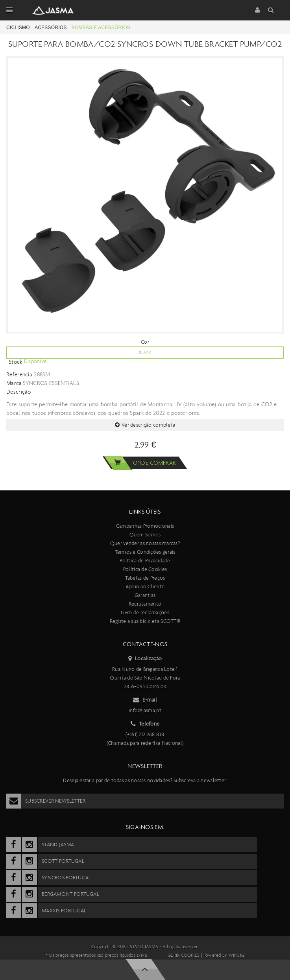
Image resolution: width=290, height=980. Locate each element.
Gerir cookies (184, 955)
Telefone (145, 724)
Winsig (236, 955)
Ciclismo (18, 28)
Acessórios (51, 28)
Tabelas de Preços (145, 578)
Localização (145, 659)
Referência (19, 374)
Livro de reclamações (145, 612)
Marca (14, 383)
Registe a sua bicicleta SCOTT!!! (145, 621)
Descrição (19, 392)
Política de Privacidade (145, 561)
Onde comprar (139, 463)
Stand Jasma (144, 947)
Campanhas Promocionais (145, 526)
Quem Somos (145, 535)
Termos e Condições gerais (145, 552)
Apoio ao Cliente (145, 587)
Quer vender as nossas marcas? (145, 543)
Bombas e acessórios (101, 28)
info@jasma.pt (145, 710)
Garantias (145, 595)
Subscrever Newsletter (46, 801)
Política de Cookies (145, 569)
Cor (145, 342)
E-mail (145, 700)
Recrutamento (145, 604)
